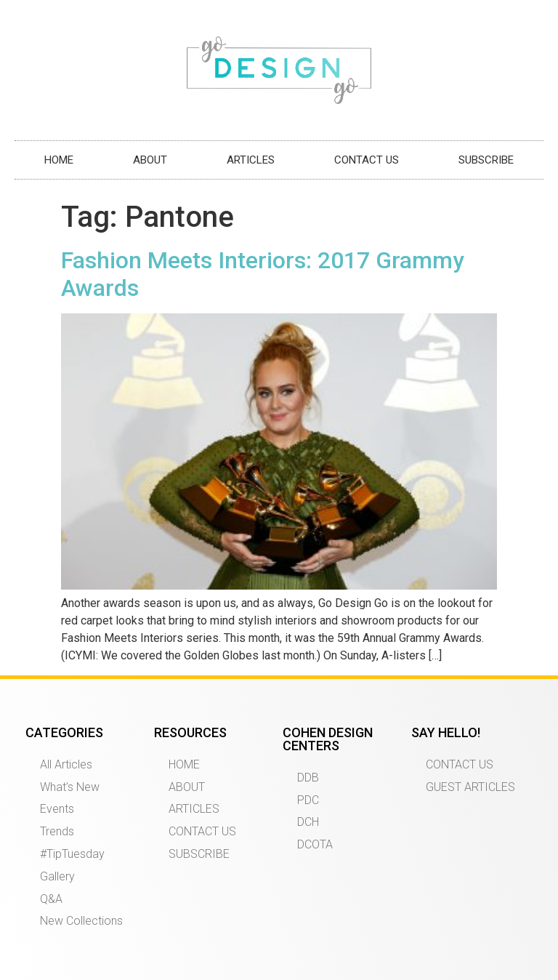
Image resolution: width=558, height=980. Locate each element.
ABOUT (150, 160)
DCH (308, 822)
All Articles (66, 764)
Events (57, 809)
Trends (57, 831)
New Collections (81, 921)
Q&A (51, 899)
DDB (308, 778)
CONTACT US (367, 160)
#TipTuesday (72, 854)
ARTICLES (251, 160)
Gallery (57, 876)
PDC (308, 800)
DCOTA (315, 844)
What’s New (70, 787)
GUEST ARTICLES (470, 787)
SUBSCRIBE (486, 160)
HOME (59, 160)
